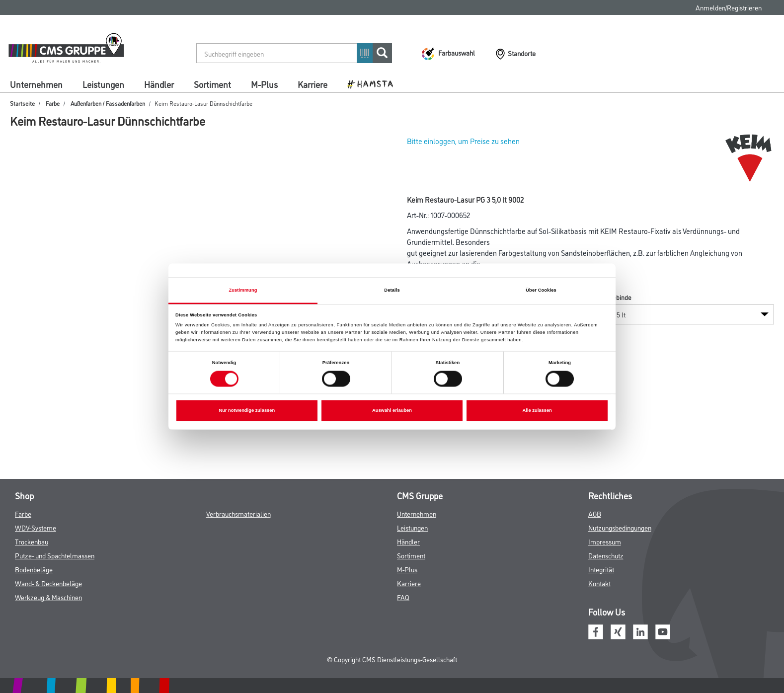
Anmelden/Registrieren (729, 7)
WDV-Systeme (36, 527)
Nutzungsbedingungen (620, 527)
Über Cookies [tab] (541, 290)
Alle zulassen (537, 411)
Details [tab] (392, 290)
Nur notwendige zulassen (247, 411)
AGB (595, 513)
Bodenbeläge (34, 569)
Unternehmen (36, 84)
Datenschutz (606, 555)
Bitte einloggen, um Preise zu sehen (463, 141)
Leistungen (103, 84)
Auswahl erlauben (392, 411)
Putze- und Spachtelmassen (55, 555)
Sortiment (212, 84)
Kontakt (599, 583)
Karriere (313, 84)
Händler (159, 84)
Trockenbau (32, 541)
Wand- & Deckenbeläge (48, 583)
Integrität (601, 569)
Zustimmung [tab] (243, 290)
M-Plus (264, 84)
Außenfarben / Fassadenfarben (108, 103)
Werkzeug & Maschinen (48, 597)
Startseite (22, 103)
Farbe (53, 103)
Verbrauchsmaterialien (238, 513)
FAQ (403, 597)
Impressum (605, 541)
